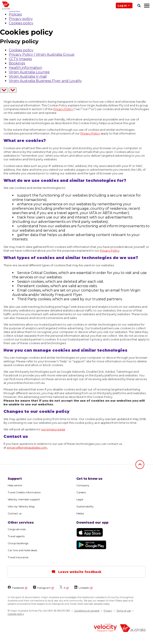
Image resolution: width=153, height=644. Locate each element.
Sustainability (85, 506)
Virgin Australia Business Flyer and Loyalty (45, 81)
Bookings (17, 63)
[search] (139, 5)
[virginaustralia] (133, 629)
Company (83, 485)
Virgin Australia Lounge (29, 72)
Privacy (108, 611)
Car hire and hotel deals (22, 550)
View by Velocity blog (21, 506)
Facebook (16, 588)
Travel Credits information (24, 492)
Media (80, 513)
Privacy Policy (63, 109)
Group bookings (18, 543)
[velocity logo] (105, 628)
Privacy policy (21, 19)
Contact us (15, 513)
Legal (80, 499)
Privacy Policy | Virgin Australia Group (42, 55)
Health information (25, 68)
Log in (124, 5)
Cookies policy (21, 23)
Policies (15, 14)
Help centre (15, 485)
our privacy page (53, 429)
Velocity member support (24, 499)
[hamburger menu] (147, 5)
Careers (81, 492)
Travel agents (16, 536)
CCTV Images (20, 59)
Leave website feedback (76, 572)
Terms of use (124, 611)
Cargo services (17, 529)
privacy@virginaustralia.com (27, 447)
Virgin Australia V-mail (28, 76)
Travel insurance (18, 557)
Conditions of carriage (87, 611)
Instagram (42, 588)
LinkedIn (82, 588)
